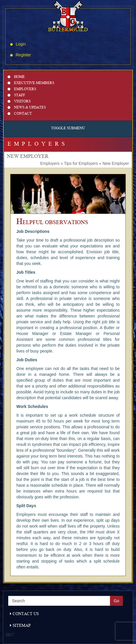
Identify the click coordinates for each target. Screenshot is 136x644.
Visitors (19, 102)
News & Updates (27, 108)
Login (18, 44)
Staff (16, 96)
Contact (20, 114)
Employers (22, 89)
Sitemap (20, 626)
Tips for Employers (81, 163)
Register (21, 55)
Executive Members (31, 83)
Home (16, 77)
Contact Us (24, 614)
